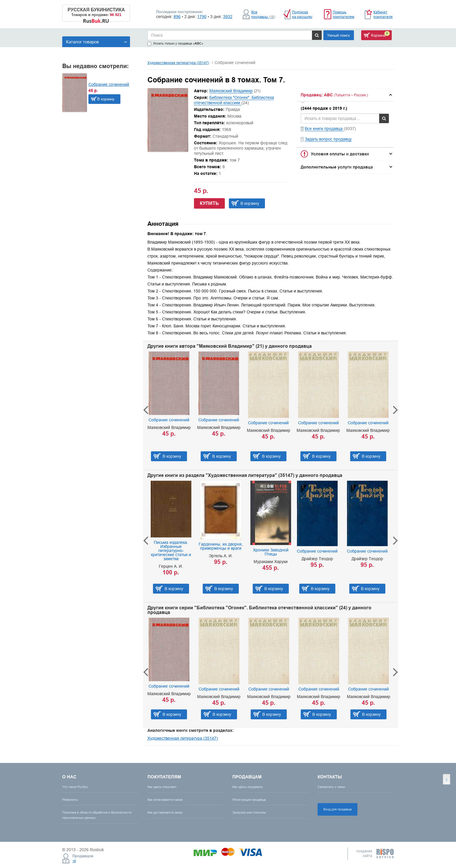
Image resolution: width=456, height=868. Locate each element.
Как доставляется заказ (165, 812)
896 (177, 17)
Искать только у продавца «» (175, 44)
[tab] (345, 95)
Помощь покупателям (343, 14)
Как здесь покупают (162, 787)
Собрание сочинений (109, 84)
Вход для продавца (337, 809)
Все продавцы (263, 14)
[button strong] (345, 95)
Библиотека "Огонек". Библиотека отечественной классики (234, 100)
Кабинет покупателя (383, 14)
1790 (202, 17)
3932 (228, 17)
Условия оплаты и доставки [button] (340, 154)
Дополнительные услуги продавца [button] (337, 167)
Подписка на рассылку (302, 14)
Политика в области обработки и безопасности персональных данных (97, 815)
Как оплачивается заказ (165, 800)
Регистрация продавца (249, 800)
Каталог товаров (97, 42)
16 (74, 861)
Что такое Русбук (75, 787)
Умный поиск (339, 35)
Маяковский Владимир (231, 91)
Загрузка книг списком (249, 812)
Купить (209, 203)
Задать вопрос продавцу (328, 139)
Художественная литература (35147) (178, 63)
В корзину (106, 99)
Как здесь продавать (248, 787)
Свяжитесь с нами (331, 787)
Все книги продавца (324, 129)
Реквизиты (70, 800)
